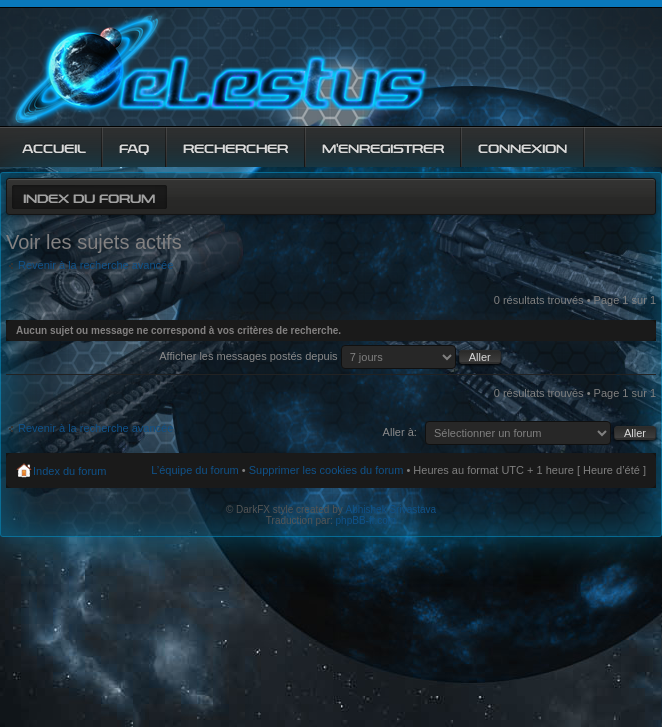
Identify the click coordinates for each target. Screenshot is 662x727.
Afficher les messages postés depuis (329, 356)
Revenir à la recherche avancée (95, 265)
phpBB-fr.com (366, 520)
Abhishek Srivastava (391, 509)
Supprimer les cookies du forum (326, 470)
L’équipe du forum (194, 470)
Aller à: (400, 432)
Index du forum (89, 196)
